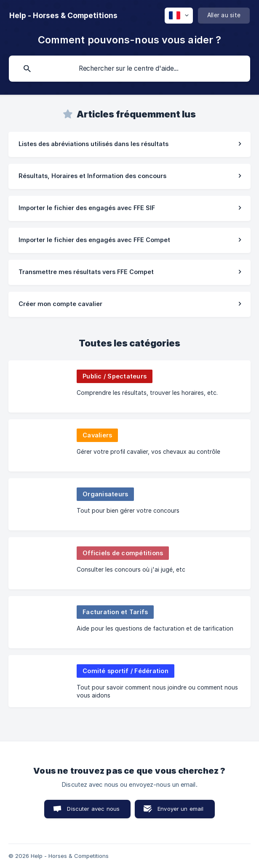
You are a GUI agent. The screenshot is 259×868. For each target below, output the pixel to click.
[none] (63, 16)
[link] (129, 144)
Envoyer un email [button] (180, 809)
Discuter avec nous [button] (93, 809)
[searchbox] (129, 69)
